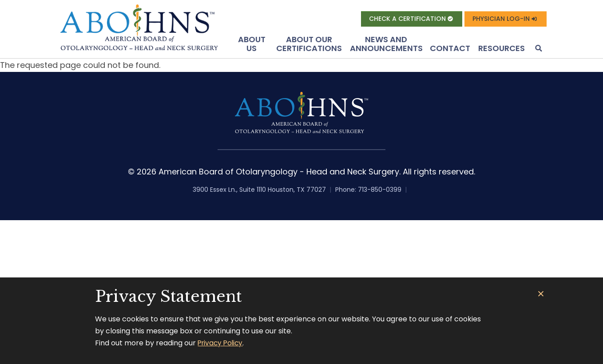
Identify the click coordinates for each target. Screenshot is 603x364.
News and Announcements (386, 45)
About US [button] (252, 45)
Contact (450, 50)
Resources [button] (502, 50)
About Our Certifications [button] (309, 45)
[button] (538, 51)
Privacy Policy (222, 343)
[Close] (541, 294)
